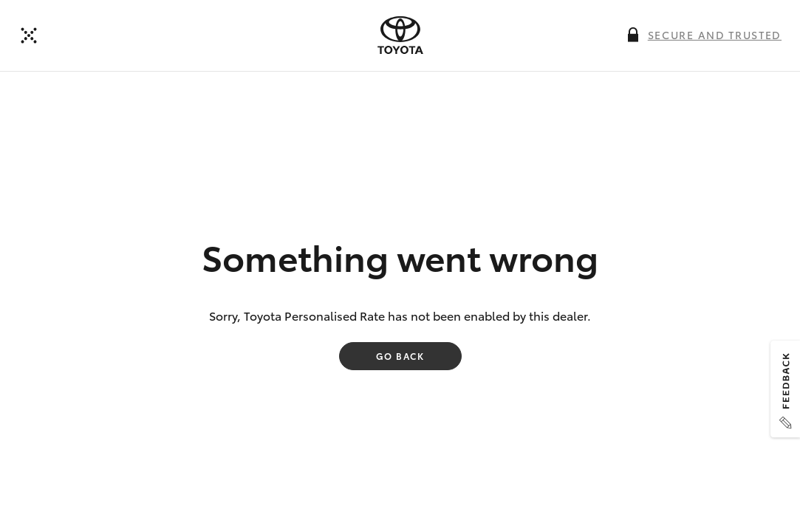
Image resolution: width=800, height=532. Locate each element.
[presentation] (400, 35)
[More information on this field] (633, 35)
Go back (400, 356)
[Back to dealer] (29, 35)
